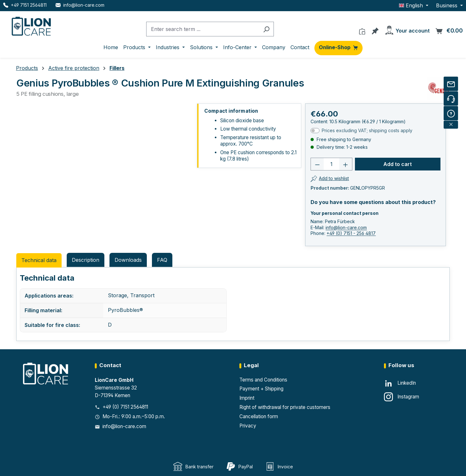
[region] (105, 175)
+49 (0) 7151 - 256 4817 (351, 233)
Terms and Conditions (263, 380)
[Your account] (407, 29)
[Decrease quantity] (317, 164)
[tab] (86, 260)
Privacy (248, 426)
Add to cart (398, 164)
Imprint (247, 398)
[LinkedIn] (400, 383)
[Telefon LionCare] (25, 5)
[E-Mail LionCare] (80, 5)
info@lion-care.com (346, 227)
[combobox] (203, 29)
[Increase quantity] (346, 164)
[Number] (331, 164)
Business (447, 5)
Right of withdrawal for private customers (285, 407)
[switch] (315, 131)
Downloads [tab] (128, 260)
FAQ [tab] (162, 260)
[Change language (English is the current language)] (414, 5)
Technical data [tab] (39, 260)
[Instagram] (402, 397)
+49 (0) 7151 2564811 (125, 407)
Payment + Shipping (261, 389)
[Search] (266, 29)
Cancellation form (259, 416)
